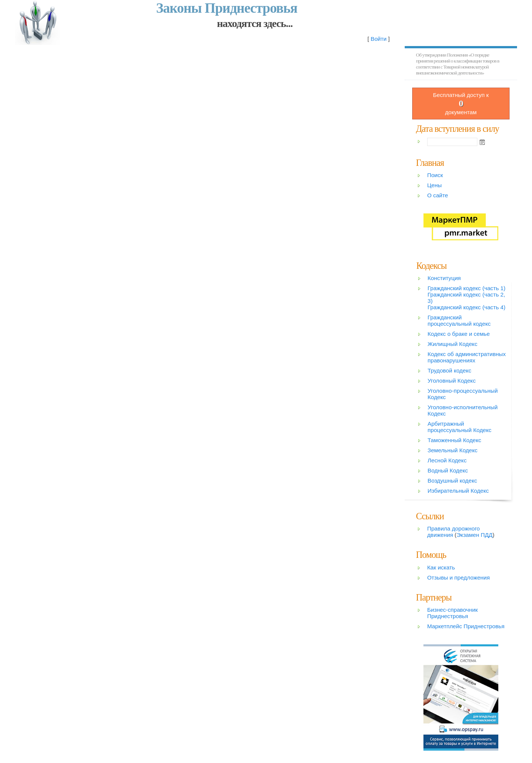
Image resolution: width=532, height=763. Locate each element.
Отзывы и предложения (458, 577)
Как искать (441, 567)
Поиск (435, 175)
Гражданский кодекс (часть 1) (466, 288)
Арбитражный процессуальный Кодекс (460, 427)
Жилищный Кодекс (452, 344)
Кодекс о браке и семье (459, 334)
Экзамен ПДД (474, 535)
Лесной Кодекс (447, 460)
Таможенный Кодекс (454, 440)
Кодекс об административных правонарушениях (467, 357)
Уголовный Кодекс (452, 381)
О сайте (438, 195)
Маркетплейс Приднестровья (466, 626)
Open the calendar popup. (482, 142)
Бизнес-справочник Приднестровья (452, 613)
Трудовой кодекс (449, 370)
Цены (434, 185)
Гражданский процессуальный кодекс (459, 320)
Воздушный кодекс (452, 481)
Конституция (444, 278)
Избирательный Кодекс (458, 491)
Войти (379, 39)
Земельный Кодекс (452, 450)
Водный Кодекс (448, 470)
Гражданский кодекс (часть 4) (466, 307)
